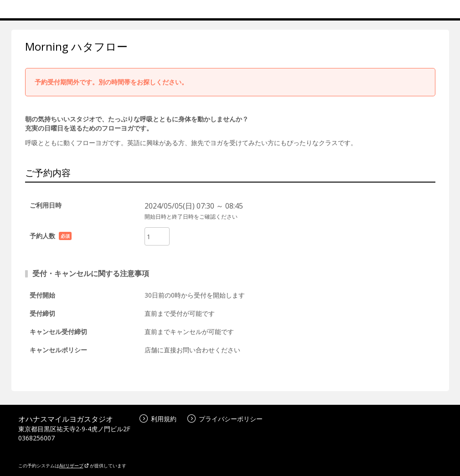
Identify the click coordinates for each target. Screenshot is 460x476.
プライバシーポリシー (225, 419)
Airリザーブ (74, 466)
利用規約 (158, 419)
